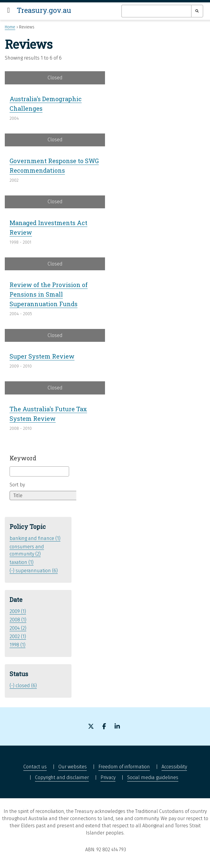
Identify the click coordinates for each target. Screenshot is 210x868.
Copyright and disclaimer (62, 777)
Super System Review (42, 356)
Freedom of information (124, 767)
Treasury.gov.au (44, 10)
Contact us (35, 767)
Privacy (108, 777)
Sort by (17, 485)
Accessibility (174, 767)
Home (10, 27)
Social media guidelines (153, 777)
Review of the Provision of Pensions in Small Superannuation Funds (49, 294)
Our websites (73, 767)
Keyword (23, 458)
